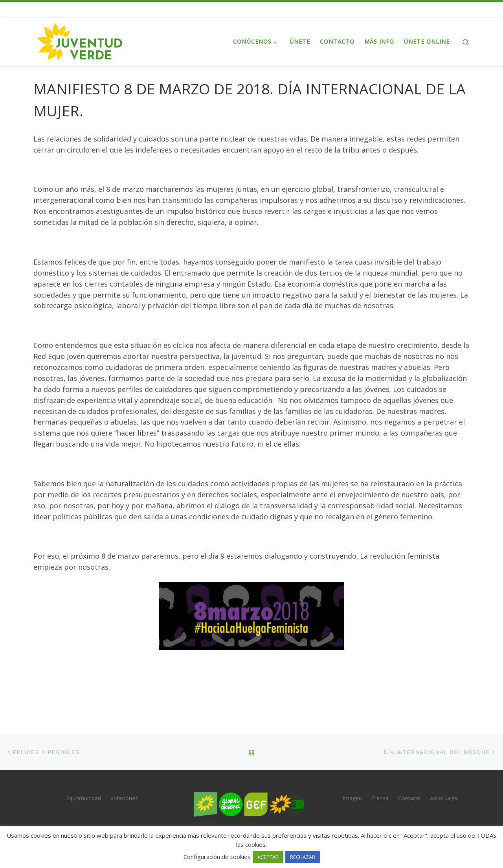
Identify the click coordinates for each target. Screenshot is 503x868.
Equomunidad (84, 798)
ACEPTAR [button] (268, 857)
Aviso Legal (444, 798)
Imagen (352, 798)
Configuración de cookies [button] (217, 857)
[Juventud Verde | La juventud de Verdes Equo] (83, 40)
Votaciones (124, 798)
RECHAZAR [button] (303, 857)
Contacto (409, 798)
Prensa (380, 798)
